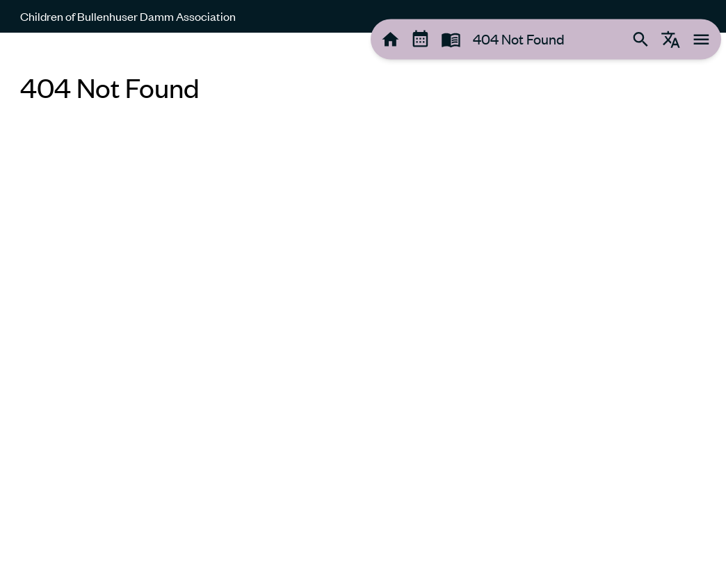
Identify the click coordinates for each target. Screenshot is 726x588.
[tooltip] (390, 39)
